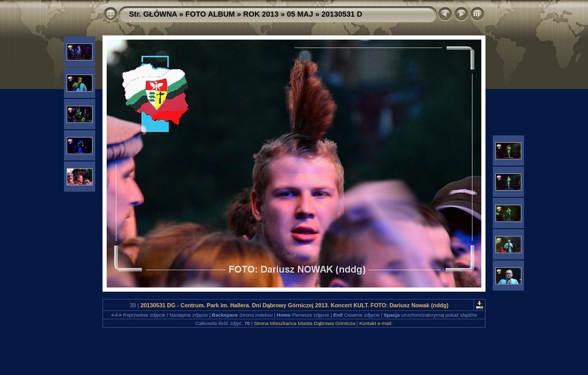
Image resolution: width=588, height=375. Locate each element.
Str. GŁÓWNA (153, 14)
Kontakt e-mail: (376, 323)
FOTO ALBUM (210, 14)
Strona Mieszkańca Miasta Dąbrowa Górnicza (305, 323)
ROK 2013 (261, 14)
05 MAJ (300, 14)
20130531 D (342, 14)
